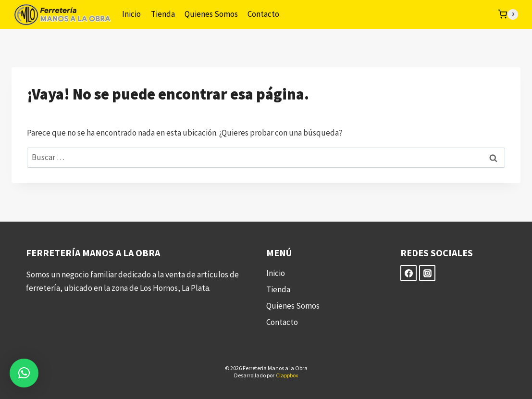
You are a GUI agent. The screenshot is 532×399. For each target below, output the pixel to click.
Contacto (263, 14)
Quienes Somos (211, 14)
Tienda (163, 14)
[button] (24, 373)
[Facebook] (408, 273)
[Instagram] (427, 273)
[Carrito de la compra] (508, 14)
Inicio (131, 14)
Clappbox (287, 375)
